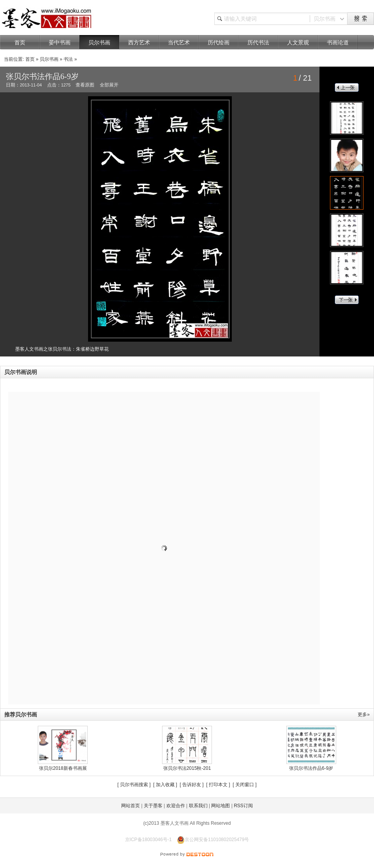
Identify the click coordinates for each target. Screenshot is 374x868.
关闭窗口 (245, 785)
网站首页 (131, 806)
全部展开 (109, 85)
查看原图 (85, 85)
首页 (30, 59)
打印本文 (218, 785)
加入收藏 (165, 785)
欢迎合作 (176, 806)
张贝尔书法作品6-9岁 (311, 768)
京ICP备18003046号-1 (148, 840)
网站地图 (221, 806)
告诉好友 (192, 785)
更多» (364, 715)
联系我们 (198, 806)
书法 (68, 59)
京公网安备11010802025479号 (213, 840)
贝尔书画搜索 (134, 785)
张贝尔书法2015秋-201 (187, 768)
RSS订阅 (243, 806)
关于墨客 (153, 806)
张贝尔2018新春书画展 (63, 768)
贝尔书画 (49, 59)
